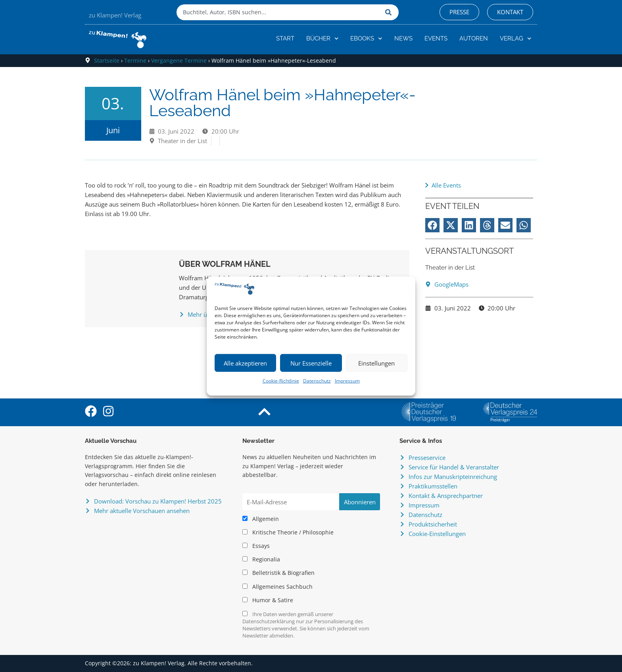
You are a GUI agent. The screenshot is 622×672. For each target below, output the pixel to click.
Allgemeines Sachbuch (277, 587)
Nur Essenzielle (311, 363)
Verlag (516, 39)
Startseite (107, 60)
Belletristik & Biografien (278, 573)
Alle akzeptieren (245, 363)
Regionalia (261, 559)
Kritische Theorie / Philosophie (288, 532)
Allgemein (261, 519)
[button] (432, 225)
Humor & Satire (268, 600)
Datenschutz (317, 381)
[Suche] (390, 12)
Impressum (347, 381)
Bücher (323, 39)
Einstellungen (376, 363)
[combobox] (279, 12)
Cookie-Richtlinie (281, 381)
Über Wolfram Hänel (225, 264)
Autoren (474, 38)
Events (436, 38)
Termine (135, 60)
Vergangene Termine (179, 60)
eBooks (366, 39)
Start (285, 38)
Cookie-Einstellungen (437, 534)
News (403, 38)
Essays (256, 546)
